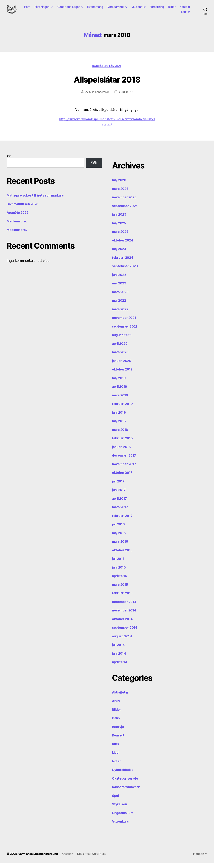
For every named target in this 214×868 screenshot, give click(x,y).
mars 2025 (121, 236)
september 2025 (126, 211)
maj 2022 (120, 305)
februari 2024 (124, 262)
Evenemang (110, 9)
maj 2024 (120, 254)
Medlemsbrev (18, 226)
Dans (116, 723)
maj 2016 (120, 538)
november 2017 (125, 469)
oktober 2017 (123, 477)
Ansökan (71, 859)
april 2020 (121, 348)
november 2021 (125, 322)
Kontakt (172, 14)
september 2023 (126, 271)
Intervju (119, 732)
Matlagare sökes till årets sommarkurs (38, 200)
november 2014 (125, 615)
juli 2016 (119, 529)
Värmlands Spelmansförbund (39, 859)
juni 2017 (120, 495)
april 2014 (120, 667)
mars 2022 (121, 314)
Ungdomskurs (124, 818)
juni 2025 (120, 219)
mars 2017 (121, 512)
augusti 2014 (123, 641)
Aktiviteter (121, 697)
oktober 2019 (123, 374)
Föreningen (56, 9)
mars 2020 (121, 357)
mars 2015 (121, 589)
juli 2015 (119, 563)
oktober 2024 (123, 245)
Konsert (119, 740)
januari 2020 (123, 366)
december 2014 (125, 607)
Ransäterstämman (107, 71)
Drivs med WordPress (95, 859)
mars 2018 (121, 434)
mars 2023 (121, 297)
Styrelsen (120, 809)
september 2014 (126, 632)
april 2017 (120, 503)
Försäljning (171, 9)
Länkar (186, 14)
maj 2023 (120, 288)
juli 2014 (119, 649)
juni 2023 (120, 280)
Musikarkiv (153, 9)
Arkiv (117, 706)
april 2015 (120, 581)
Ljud (116, 757)
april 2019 (120, 391)
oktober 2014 (123, 624)
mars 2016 (121, 546)
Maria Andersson (99, 97)
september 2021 (126, 331)
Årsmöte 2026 (19, 217)
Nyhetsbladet (123, 774)
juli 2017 (119, 486)
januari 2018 (122, 452)
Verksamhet (130, 9)
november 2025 (125, 202)
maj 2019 (120, 383)
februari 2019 (123, 409)
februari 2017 (123, 520)
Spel (116, 800)
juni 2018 (120, 417)
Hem (42, 9)
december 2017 (125, 460)
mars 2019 (121, 400)
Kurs (116, 749)
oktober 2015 (123, 555)
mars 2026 (121, 193)
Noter (117, 766)
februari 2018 (123, 443)
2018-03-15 (126, 97)
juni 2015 (120, 572)
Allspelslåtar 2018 (107, 83)
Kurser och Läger (83, 9)
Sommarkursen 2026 (24, 209)
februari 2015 (123, 598)
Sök (9, 160)
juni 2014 (120, 658)
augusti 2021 (123, 340)
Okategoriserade (126, 783)
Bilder (186, 9)
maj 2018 (120, 426)
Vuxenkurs (121, 826)
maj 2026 (120, 185)
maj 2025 (120, 228)
